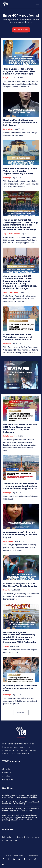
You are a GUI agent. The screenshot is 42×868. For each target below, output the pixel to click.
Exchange (7, 178)
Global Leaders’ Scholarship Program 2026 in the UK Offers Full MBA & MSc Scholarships (19, 71)
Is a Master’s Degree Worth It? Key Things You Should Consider (20, 585)
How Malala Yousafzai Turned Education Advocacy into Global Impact (20, 535)
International (9, 129)
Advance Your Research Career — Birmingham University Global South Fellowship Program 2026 (20, 486)
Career (6, 646)
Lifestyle (7, 590)
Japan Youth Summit (12, 234)
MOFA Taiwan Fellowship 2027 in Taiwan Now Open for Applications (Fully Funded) (20, 171)
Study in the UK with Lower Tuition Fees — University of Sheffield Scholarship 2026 (18, 337)
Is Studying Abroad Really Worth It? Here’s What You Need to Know (20, 688)
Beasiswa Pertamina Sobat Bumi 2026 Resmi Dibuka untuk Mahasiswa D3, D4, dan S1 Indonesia (21, 428)
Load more (21, 712)
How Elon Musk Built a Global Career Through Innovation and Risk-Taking (20, 123)
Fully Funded (8, 78)
